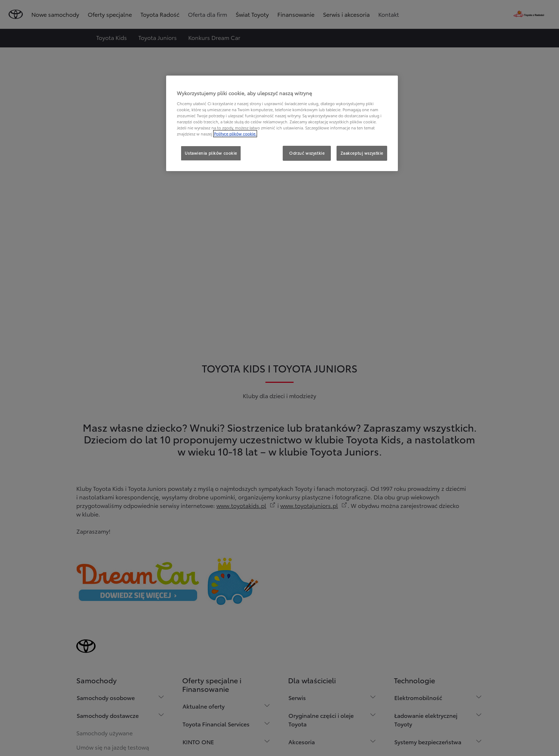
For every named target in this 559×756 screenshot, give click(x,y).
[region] (282, 123)
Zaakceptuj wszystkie (362, 153)
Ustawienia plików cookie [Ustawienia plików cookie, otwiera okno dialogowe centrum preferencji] (211, 153)
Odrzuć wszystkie (307, 153)
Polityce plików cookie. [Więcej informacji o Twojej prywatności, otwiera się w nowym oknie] (235, 134)
